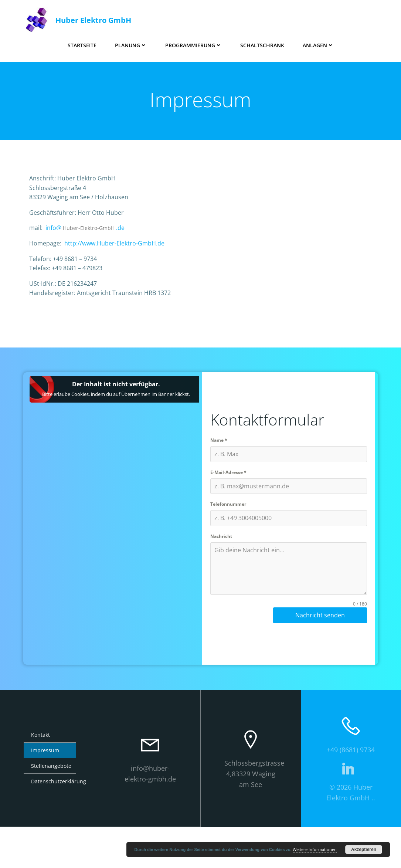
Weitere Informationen (315, 849)
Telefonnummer (230, 539)
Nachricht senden (320, 650)
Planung (131, 43)
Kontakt (40, 776)
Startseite (82, 43)
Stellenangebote (50, 807)
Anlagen (318, 43)
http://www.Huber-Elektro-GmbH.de (120, 258)
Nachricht (223, 571)
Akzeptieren (364, 850)
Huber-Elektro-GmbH (94, 242)
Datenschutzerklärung (50, 823)
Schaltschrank (262, 43)
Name (220, 474)
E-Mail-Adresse (230, 507)
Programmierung (193, 43)
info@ (59, 242)
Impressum (45, 792)
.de (125, 242)
